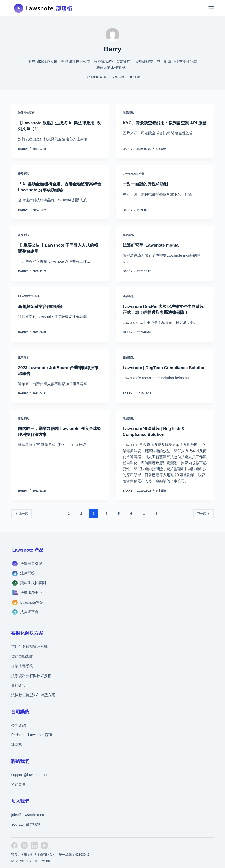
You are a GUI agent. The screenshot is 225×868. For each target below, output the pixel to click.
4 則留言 (161, 149)
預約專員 (18, 784)
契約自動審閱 (22, 656)
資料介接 (18, 685)
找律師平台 (29, 612)
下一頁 (203, 514)
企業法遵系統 (22, 666)
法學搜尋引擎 (31, 564)
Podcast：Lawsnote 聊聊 (32, 735)
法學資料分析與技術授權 (31, 676)
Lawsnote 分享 (134, 174)
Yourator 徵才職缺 (26, 824)
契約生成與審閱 (33, 583)
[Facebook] (14, 845)
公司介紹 (18, 725)
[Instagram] (24, 845)
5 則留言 (161, 491)
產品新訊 (128, 113)
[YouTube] (44, 845)
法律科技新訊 (26, 113)
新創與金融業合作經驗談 (43, 306)
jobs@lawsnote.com (27, 815)
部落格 (17, 744)
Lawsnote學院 (32, 602)
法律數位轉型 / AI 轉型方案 (33, 695)
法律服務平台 (31, 593)
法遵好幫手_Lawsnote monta (153, 245)
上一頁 (22, 514)
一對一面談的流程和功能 (148, 184)
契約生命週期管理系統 (29, 647)
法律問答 (28, 573)
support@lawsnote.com (30, 775)
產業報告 (23, 357)
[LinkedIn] (34, 845)
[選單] (211, 8)
